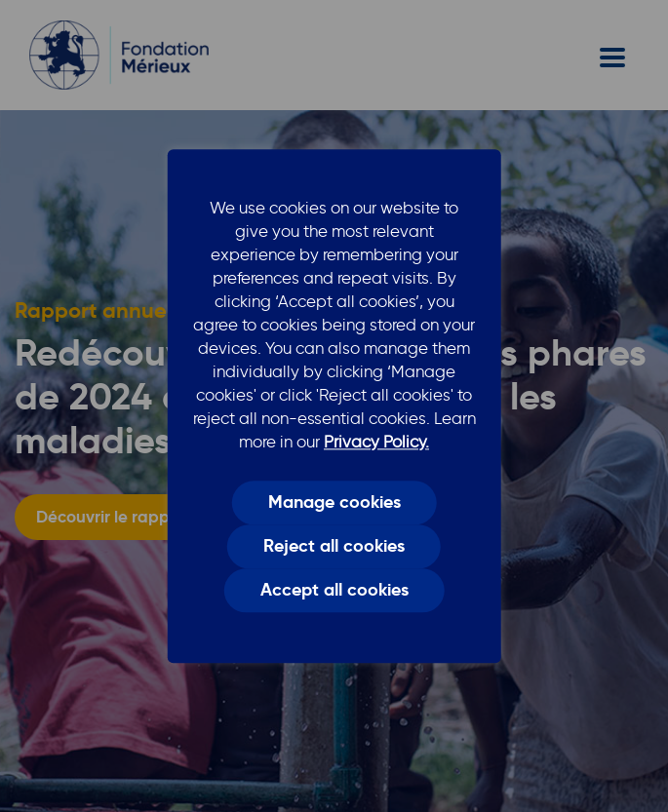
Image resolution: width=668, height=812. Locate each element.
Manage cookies (334, 502)
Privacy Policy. (376, 442)
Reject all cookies (334, 547)
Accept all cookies (334, 591)
